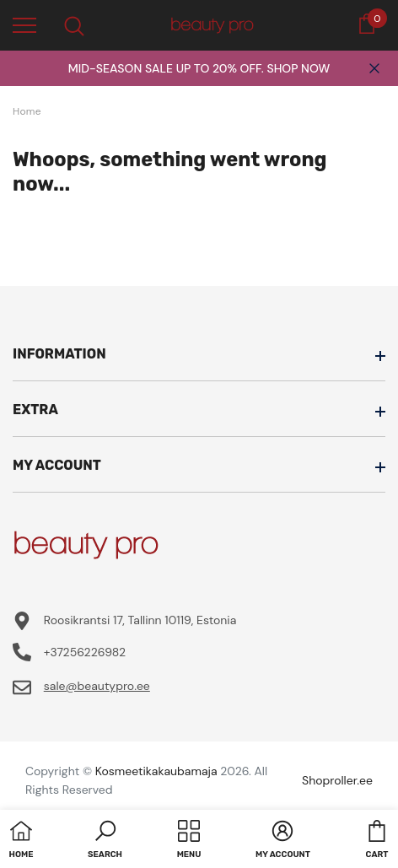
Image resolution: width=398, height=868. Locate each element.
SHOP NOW (298, 68)
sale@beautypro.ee (97, 686)
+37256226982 (85, 652)
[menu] (24, 24)
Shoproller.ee (337, 780)
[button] (105, 841)
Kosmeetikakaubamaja (156, 771)
